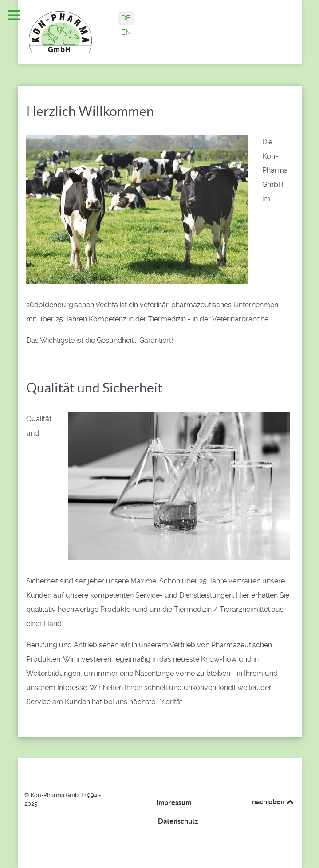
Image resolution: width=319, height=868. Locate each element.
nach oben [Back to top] (274, 801)
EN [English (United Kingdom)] (126, 32)
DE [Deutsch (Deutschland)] (126, 18)
